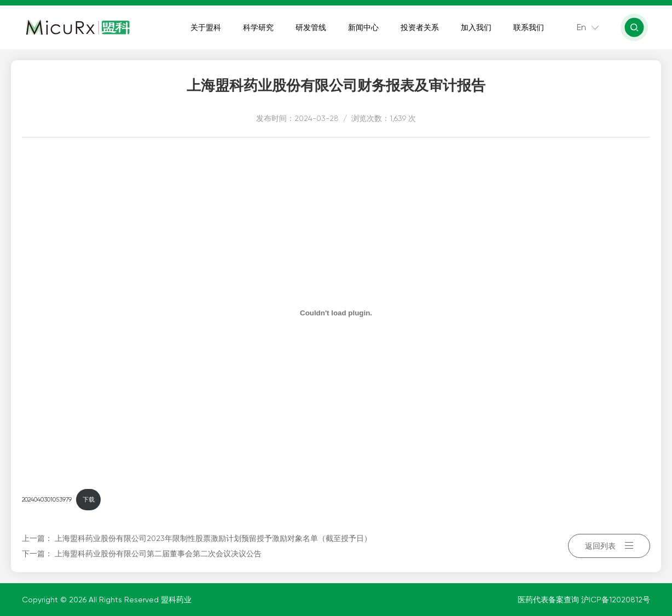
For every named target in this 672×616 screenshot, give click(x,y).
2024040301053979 (47, 500)
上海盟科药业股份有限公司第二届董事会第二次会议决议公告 (158, 554)
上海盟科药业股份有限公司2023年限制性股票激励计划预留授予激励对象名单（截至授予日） (213, 538)
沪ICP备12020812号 (616, 600)
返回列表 (609, 546)
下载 (89, 500)
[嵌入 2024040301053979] (336, 313)
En (581, 27)
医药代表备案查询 (549, 600)
